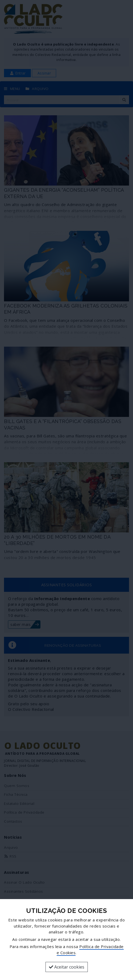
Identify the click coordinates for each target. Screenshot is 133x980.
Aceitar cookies (67, 967)
